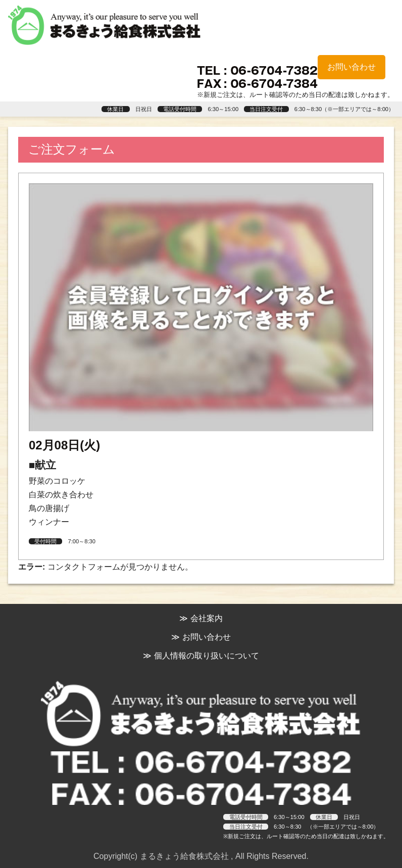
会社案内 (207, 618)
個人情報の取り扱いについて (207, 656)
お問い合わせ (351, 67)
